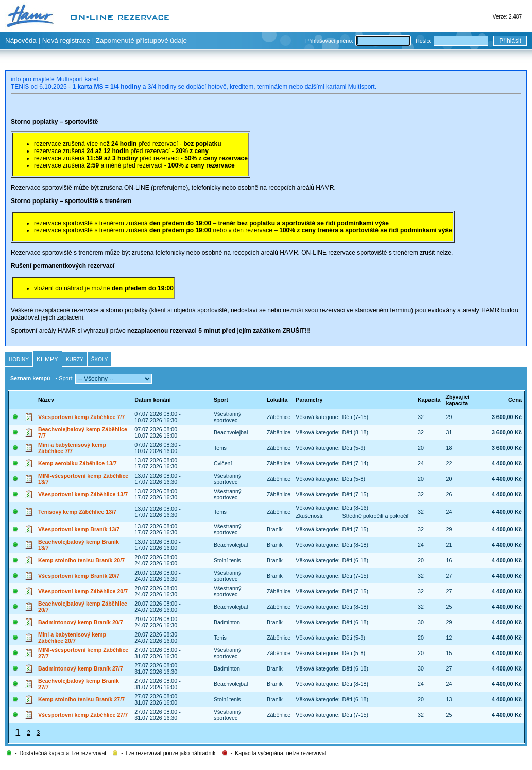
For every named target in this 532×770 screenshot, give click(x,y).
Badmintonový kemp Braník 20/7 (81, 622)
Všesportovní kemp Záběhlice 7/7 (81, 417)
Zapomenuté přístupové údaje (141, 40)
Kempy (47, 359)
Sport (221, 400)
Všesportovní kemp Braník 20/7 (79, 576)
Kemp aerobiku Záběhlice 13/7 (78, 463)
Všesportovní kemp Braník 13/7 (79, 529)
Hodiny (19, 359)
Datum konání (152, 400)
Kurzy (75, 359)
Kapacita (429, 400)
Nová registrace (66, 40)
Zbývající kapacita (458, 400)
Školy (100, 359)
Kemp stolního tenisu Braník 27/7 (81, 699)
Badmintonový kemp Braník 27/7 (81, 668)
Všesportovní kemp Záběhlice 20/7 (83, 591)
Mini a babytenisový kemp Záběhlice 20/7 (72, 638)
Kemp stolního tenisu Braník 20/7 (81, 560)
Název (46, 400)
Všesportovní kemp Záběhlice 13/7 (83, 494)
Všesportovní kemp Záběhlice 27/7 (83, 715)
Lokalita (277, 400)
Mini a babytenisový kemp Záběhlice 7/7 (72, 448)
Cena (515, 400)
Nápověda (21, 40)
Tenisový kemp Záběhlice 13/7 (77, 512)
